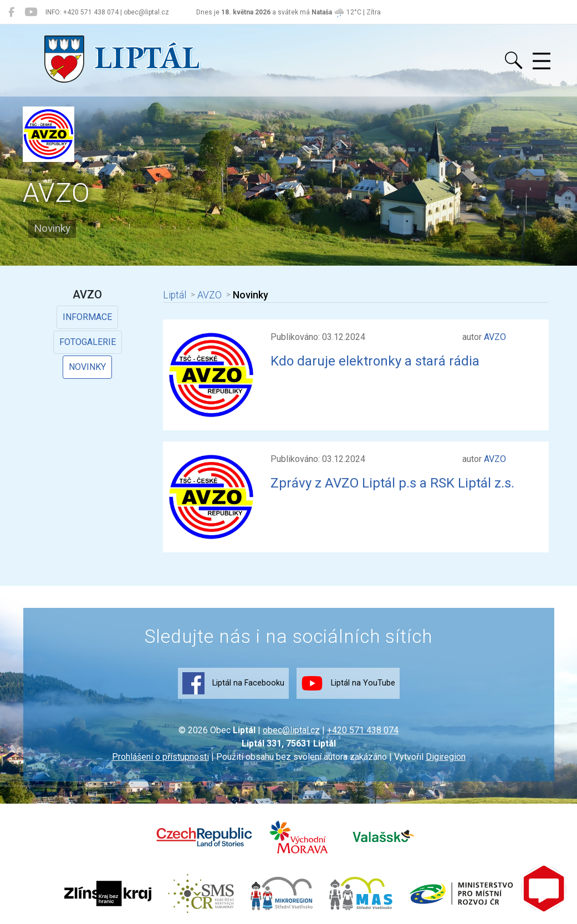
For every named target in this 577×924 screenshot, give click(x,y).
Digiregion (446, 757)
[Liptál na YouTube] (31, 12)
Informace (87, 317)
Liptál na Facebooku (233, 683)
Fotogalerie (88, 342)
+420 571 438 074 (363, 730)
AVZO (206, 295)
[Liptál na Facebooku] (11, 12)
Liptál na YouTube (348, 683)
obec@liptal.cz (291, 730)
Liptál (173, 295)
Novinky (87, 367)
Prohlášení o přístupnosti (160, 757)
